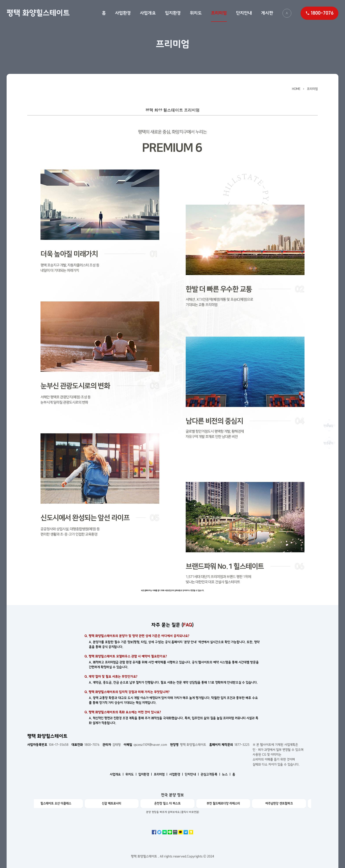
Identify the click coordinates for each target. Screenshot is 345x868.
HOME (296, 89)
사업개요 (148, 13)
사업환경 (123, 13)
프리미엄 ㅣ (161, 774)
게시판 (267, 13)
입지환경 (173, 13)
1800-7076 (85, 745)
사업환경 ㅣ (177, 774)
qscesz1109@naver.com (145, 745)
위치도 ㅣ (131, 774)
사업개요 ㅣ (117, 774)
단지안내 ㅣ (192, 774)
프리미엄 (219, 13)
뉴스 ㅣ (227, 774)
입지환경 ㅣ (146, 774)
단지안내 (244, 13)
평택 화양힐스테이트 (38, 13)
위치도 (196, 13)
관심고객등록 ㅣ (211, 774)
